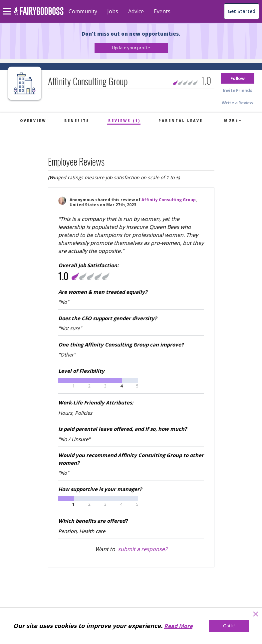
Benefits (77, 121)
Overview (33, 121)
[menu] (8, 6)
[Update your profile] (131, 48)
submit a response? (142, 549)
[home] (38, 15)
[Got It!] (229, 626)
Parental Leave (181, 121)
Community (83, 11)
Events (162, 11)
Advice (136, 11)
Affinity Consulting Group (169, 200)
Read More (178, 626)
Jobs (113, 11)
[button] (131, 48)
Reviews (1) (124, 121)
